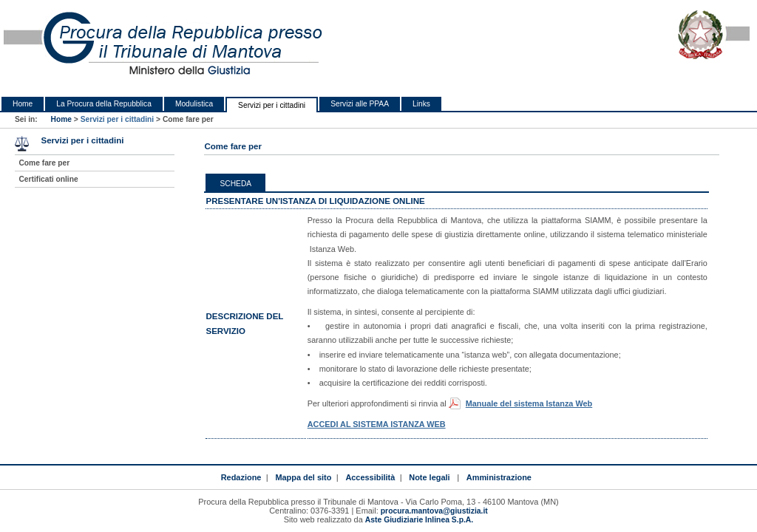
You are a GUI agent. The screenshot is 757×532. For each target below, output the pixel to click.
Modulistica (194, 104)
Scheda (235, 184)
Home (23, 104)
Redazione (241, 477)
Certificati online (48, 179)
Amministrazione (499, 477)
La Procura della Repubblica (104, 104)
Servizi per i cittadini (272, 105)
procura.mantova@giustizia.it (434, 511)
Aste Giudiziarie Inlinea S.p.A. (419, 520)
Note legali (429, 477)
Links (421, 104)
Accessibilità (370, 477)
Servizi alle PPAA (360, 104)
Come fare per (44, 163)
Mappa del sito (303, 477)
